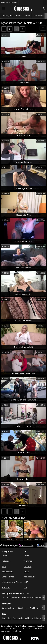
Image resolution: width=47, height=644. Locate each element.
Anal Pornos (39, 16)
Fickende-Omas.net (13, 518)
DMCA (26, 571)
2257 (26, 582)
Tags (4, 566)
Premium (6, 587)
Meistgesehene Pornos (12, 582)
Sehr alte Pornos (9, 608)
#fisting (36, 618)
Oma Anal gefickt (9, 597)
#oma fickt (7, 618)
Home (5, 556)
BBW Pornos (23, 608)
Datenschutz (29, 577)
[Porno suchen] (3, 9)
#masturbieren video (22, 618)
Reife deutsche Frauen (28, 597)
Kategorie (6, 561)
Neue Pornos (8, 571)
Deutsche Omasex (9, 2)
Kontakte (28, 566)
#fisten (43, 618)
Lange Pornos (8, 577)
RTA (25, 587)
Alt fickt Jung (7, 16)
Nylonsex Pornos (12, 23)
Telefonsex (28, 561)
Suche (26, 556)
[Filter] (43, 28)
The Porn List (26, 545)
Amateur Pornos (23, 16)
